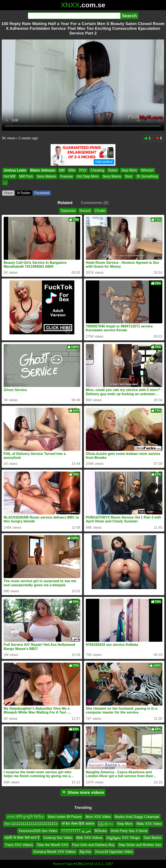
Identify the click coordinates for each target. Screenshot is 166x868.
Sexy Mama (112, 176)
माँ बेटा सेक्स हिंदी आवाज (78, 824)
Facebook (42, 193)
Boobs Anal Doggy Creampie (137, 817)
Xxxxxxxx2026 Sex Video (38, 831)
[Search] (74, 16)
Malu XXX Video (149, 824)
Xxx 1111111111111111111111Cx (31, 824)
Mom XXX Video (98, 817)
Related (65, 203)
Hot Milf (10, 176)
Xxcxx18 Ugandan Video (114, 852)
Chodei (100, 211)
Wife (72, 170)
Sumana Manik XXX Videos (54, 852)
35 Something (147, 176)
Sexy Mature (46, 176)
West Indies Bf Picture (65, 817)
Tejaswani (68, 211)
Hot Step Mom (88, 176)
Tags (69, 864)
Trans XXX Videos (19, 845)
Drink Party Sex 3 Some (129, 831)
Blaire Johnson (43, 170)
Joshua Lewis (15, 170)
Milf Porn (26, 176)
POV (83, 170)
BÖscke (101, 831)
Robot (113, 170)
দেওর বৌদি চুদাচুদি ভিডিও (25, 817)
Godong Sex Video (58, 838)
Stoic (129, 176)
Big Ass (85, 852)
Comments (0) (95, 203)
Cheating (97, 170)
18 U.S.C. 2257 (101, 864)
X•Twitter (24, 193)
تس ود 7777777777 (76, 831)
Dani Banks (153, 838)
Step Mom (129, 170)
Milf (62, 170)
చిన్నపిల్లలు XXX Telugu (123, 838)
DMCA (81, 864)
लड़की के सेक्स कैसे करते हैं (22, 838)
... (5, 182)
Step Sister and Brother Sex (140, 845)
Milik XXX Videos (89, 838)
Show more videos (83, 792)
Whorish (147, 170)
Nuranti (85, 211)
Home (58, 864)
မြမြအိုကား (106, 824)
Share (8, 193)
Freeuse (66, 176)
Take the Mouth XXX (53, 845)
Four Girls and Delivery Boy (93, 845)
